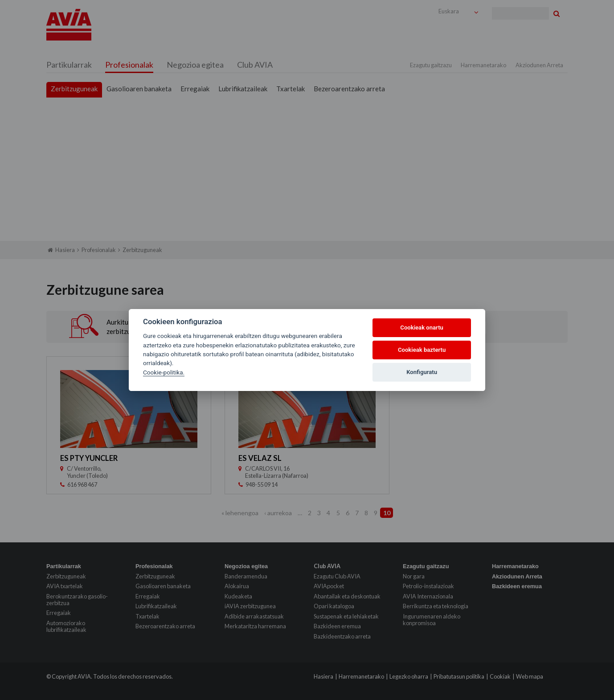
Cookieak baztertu (422, 350)
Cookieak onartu (422, 328)
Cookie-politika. (164, 372)
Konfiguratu (422, 372)
